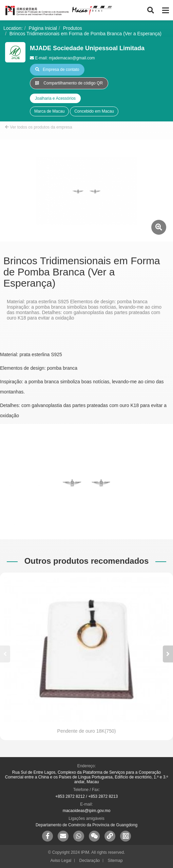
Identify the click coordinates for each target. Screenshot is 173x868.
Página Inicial (43, 28)
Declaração (90, 861)
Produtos (73, 28)
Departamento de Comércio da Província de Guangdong (86, 825)
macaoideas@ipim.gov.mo (87, 811)
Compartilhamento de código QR (69, 83)
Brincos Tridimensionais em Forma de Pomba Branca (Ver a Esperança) (85, 34)
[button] (168, 654)
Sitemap (115, 861)
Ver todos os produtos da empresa (39, 127)
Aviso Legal (61, 861)
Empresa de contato (57, 70)
